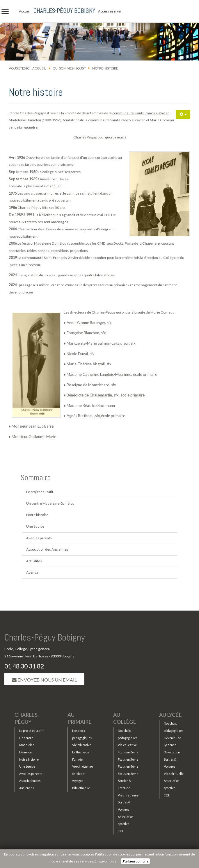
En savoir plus (105, 861)
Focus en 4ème (128, 766)
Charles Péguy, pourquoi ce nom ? (100, 137)
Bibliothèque (81, 788)
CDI (120, 831)
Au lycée (170, 715)
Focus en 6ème (128, 752)
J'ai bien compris (135, 861)
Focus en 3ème (128, 774)
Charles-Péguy (27, 718)
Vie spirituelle (174, 774)
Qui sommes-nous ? (69, 68)
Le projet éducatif (40, 492)
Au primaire (80, 718)
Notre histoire (37, 515)
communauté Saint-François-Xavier (141, 113)
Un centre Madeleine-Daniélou (50, 503)
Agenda (32, 572)
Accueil (39, 68)
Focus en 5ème (128, 760)
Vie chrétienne (82, 766)
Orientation (172, 752)
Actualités (34, 561)
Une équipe (35, 526)
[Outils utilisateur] (183, 114)
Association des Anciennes (47, 549)
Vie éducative (82, 745)
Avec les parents (39, 538)
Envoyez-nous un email (44, 680)
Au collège (125, 718)
